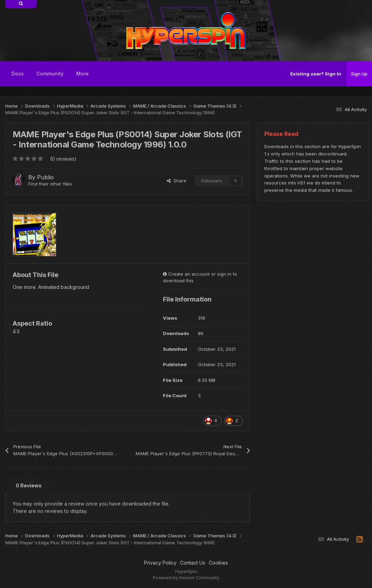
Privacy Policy (160, 563)
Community (50, 74)
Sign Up (359, 74)
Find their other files (50, 184)
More (83, 74)
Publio (45, 177)
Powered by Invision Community (186, 578)
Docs (18, 74)
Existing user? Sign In (316, 74)
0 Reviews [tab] (29, 485)
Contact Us (193, 563)
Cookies (218, 563)
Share (177, 181)
